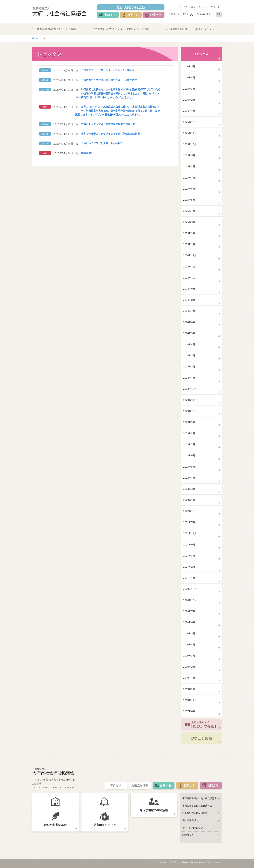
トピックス (182, 7)
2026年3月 (189, 89)
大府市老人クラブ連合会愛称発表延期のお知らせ (108, 124)
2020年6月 (189, 622)
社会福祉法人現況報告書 (195, 813)
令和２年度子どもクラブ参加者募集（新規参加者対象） (112, 134)
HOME (35, 38)
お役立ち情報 (201, 738)
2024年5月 (189, 333)
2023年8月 (189, 433)
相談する (133, 15)
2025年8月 (189, 166)
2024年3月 (189, 355)
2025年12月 (190, 122)
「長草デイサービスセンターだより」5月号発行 (108, 70)
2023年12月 (190, 389)
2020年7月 (189, 611)
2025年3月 (189, 222)
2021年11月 (190, 533)
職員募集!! (87, 153)
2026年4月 (189, 77)
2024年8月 (189, 300)
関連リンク (188, 835)
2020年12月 (190, 589)
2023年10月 (190, 411)
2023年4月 (189, 478)
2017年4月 (189, 711)
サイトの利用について (194, 828)
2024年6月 (189, 322)
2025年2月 (189, 233)
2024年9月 (189, 289)
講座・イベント (199, 7)
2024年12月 (190, 255)
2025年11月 (190, 133)
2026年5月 (189, 66)
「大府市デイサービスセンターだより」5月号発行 (109, 80)
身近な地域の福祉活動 (131, 7)
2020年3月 (189, 656)
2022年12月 (190, 511)
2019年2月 (189, 689)
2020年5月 (189, 633)
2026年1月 (189, 111)
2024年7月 (189, 311)
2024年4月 (189, 344)
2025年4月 (189, 211)
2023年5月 (189, 467)
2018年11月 (190, 700)
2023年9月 (189, 422)
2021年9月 (189, 544)
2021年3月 (189, 556)
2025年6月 (189, 189)
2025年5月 (189, 200)
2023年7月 (189, 444)
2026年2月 (189, 100)
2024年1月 (189, 378)
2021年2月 (189, 567)
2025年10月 (190, 144)
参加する (110, 15)
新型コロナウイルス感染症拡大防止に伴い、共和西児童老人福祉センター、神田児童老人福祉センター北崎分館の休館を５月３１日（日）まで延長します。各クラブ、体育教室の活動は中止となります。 (118, 110)
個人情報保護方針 (192, 820)
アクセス (215, 7)
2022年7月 (189, 522)
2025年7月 (189, 178)
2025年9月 (189, 155)
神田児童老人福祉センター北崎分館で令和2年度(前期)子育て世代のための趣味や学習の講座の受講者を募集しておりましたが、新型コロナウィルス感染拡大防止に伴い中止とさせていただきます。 (118, 93)
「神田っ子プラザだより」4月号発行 (101, 143)
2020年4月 (189, 644)
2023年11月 (190, 400)
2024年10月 (190, 278)
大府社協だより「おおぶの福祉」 (201, 725)
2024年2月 (189, 366)
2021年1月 (189, 578)
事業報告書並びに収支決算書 (197, 806)
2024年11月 (190, 267)
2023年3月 (189, 489)
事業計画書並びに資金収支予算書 (199, 798)
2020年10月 (190, 600)
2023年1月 (189, 500)
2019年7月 (189, 678)
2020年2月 (189, 667)
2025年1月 (189, 244)
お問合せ (156, 15)
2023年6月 (189, 455)
